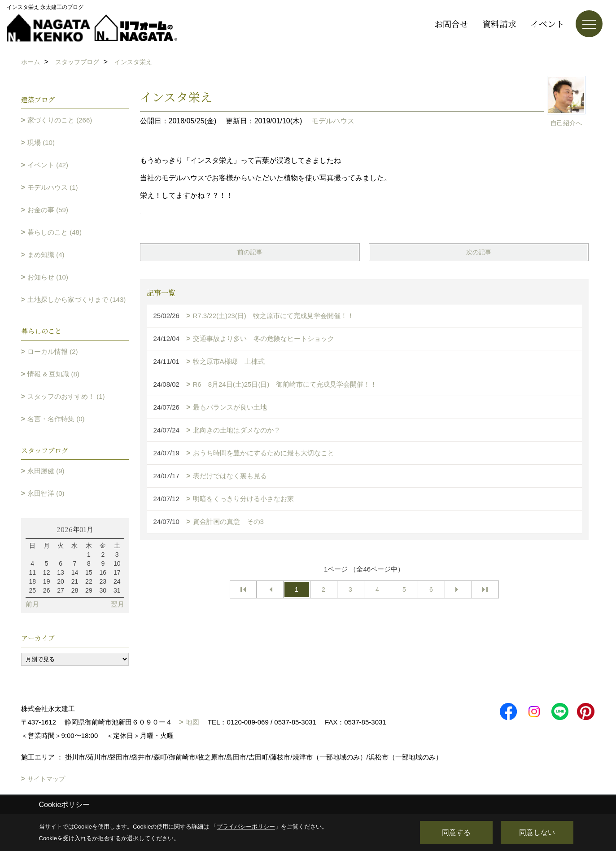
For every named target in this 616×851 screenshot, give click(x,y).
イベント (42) (48, 165)
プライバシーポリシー (246, 827)
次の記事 (479, 252)
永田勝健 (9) (46, 471)
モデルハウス (333, 121)
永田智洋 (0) (46, 493)
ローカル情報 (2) (53, 351)
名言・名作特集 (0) (56, 419)
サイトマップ (46, 779)
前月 (32, 604)
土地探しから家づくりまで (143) (76, 299)
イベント (547, 24)
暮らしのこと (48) (55, 232)
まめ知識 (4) (46, 255)
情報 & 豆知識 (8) (53, 374)
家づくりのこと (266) (60, 120)
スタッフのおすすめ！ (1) (66, 396)
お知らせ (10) (48, 277)
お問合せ (451, 24)
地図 (192, 722)
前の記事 (250, 252)
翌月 (118, 604)
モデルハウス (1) (53, 187)
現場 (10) (41, 142)
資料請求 (499, 24)
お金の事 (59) (48, 210)
